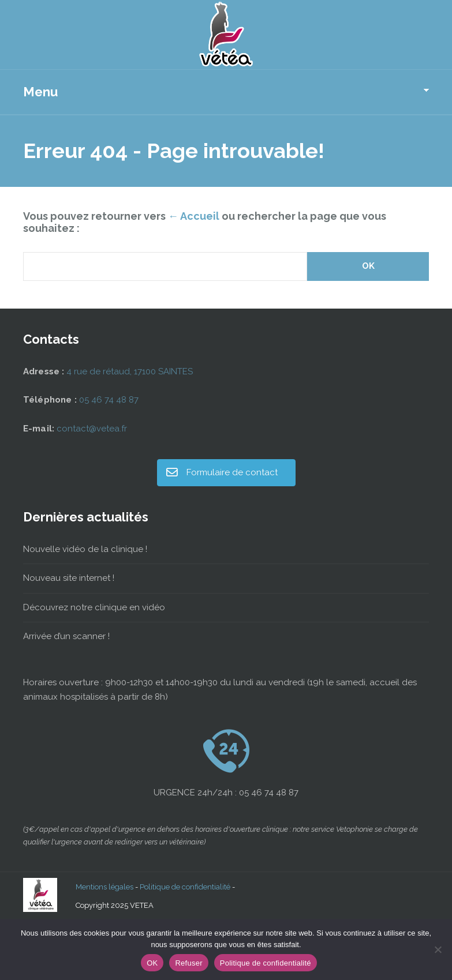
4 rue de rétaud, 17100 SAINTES (130, 371)
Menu (40, 92)
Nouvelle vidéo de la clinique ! (85, 549)
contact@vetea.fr (92, 429)
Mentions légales (104, 887)
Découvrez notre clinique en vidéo (94, 607)
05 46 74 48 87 (109, 400)
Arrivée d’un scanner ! (66, 636)
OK (152, 963)
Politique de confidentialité (185, 887)
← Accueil (194, 216)
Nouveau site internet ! (69, 578)
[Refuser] (438, 949)
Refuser (188, 963)
